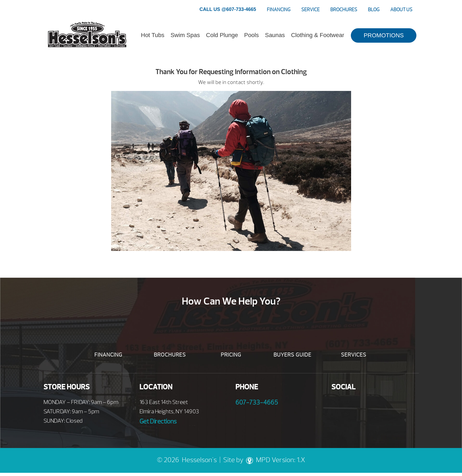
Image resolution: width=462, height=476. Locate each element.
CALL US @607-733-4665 (228, 9)
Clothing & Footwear (318, 35)
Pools (252, 35)
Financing (279, 10)
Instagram (381, 404)
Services (354, 355)
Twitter (367, 404)
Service (310, 10)
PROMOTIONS (384, 35)
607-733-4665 (257, 402)
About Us (401, 10)
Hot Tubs (153, 35)
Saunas (275, 35)
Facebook (337, 404)
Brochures (344, 10)
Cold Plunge (222, 35)
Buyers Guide (292, 355)
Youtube (352, 404)
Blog (374, 10)
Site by (240, 460)
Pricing (231, 355)
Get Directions (158, 421)
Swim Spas (185, 35)
